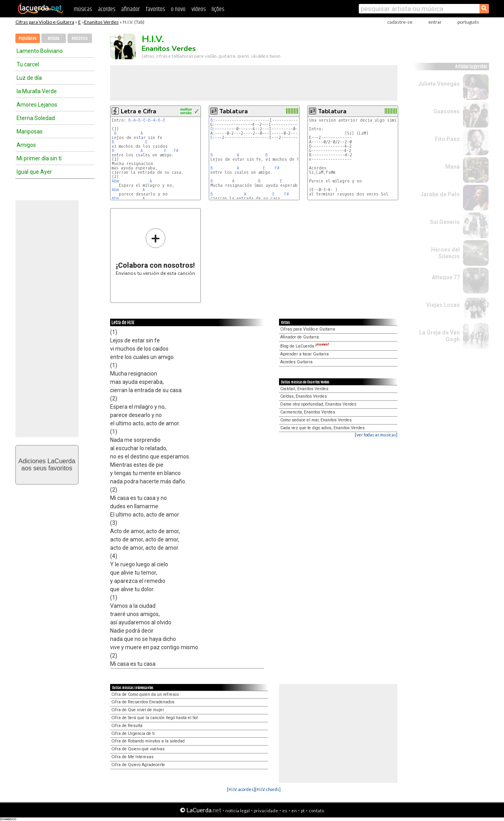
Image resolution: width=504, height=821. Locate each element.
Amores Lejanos (37, 105)
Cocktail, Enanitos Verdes (304, 389)
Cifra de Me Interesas (132, 757)
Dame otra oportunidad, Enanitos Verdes (318, 404)
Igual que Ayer (34, 172)
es (285, 811)
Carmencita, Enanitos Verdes (308, 412)
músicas (83, 9)
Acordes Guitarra (296, 362)
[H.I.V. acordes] (241, 789)
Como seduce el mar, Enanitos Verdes (316, 420)
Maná (452, 167)
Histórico (80, 39)
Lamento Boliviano (40, 51)
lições (218, 9)
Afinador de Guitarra (300, 337)
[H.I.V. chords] (268, 789)
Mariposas (30, 132)
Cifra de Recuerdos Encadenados (143, 702)
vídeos (199, 9)
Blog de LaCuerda (305, 346)
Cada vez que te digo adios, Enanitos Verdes (322, 428)
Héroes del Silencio (445, 253)
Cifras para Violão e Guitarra (45, 22)
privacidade (266, 811)
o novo (178, 9)
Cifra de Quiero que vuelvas (138, 749)
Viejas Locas (443, 305)
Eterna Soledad (36, 118)
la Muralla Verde (37, 91)
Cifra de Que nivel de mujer (138, 710)
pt (303, 811)
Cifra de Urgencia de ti (133, 734)
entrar (435, 22)
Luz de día (29, 78)
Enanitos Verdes (101, 22)
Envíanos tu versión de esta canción (155, 252)
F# (176, 151)
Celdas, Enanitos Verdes (304, 396)
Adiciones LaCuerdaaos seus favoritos (47, 465)
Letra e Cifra (139, 111)
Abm (115, 181)
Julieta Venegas (439, 84)
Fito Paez (447, 139)
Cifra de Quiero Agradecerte (138, 765)
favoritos (155, 9)
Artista (53, 39)
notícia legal (238, 811)
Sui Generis (445, 222)
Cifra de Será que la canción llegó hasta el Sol (155, 718)
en (294, 811)
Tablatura (234, 111)
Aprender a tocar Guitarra (304, 354)
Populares (27, 39)
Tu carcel (28, 64)
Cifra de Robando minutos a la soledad (148, 741)
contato (316, 811)
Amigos (26, 145)
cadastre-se (400, 22)
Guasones (447, 111)
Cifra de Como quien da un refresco (145, 694)
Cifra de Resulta (127, 726)
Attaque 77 (446, 277)
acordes (107, 9)
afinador (130, 9)
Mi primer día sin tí (39, 158)
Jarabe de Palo (440, 194)
